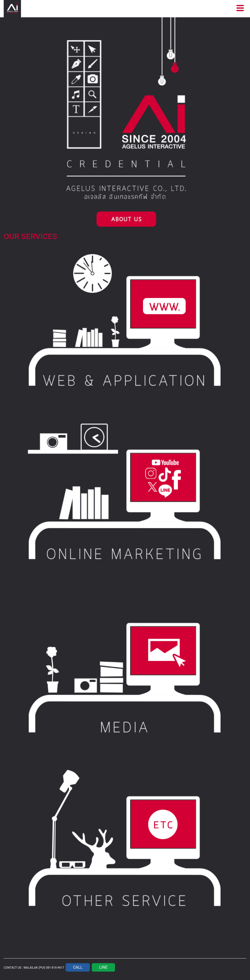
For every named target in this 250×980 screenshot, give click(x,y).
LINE (103, 967)
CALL (78, 967)
